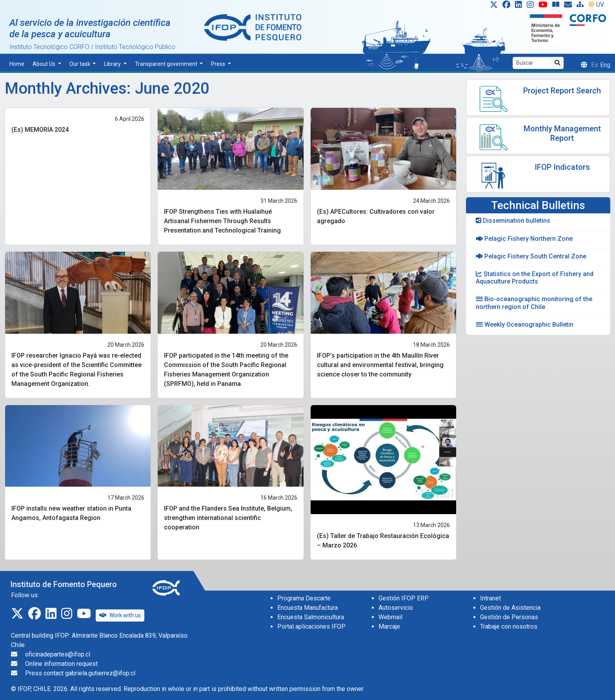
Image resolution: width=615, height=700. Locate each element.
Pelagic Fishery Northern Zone (524, 239)
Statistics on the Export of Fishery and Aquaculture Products (535, 278)
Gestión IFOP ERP (404, 598)
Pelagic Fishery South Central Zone (531, 256)
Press (219, 64)
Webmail (390, 617)
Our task (80, 64)
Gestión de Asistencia (510, 608)
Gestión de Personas (509, 617)
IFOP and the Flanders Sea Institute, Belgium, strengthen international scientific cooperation (228, 518)
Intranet (490, 598)
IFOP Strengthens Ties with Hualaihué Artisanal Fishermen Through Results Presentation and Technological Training (222, 221)
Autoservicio (396, 608)
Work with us (120, 615)
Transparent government (167, 64)
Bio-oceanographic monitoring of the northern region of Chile (534, 303)
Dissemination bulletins (513, 221)
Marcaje (389, 626)
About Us (45, 64)
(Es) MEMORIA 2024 (40, 130)
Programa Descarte (304, 598)
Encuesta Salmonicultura (311, 617)
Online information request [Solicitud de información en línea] (61, 664)
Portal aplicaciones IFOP (311, 626)
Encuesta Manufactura (307, 608)
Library (113, 64)
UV (596, 5)
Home (17, 64)
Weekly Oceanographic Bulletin (525, 325)
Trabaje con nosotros (509, 626)
